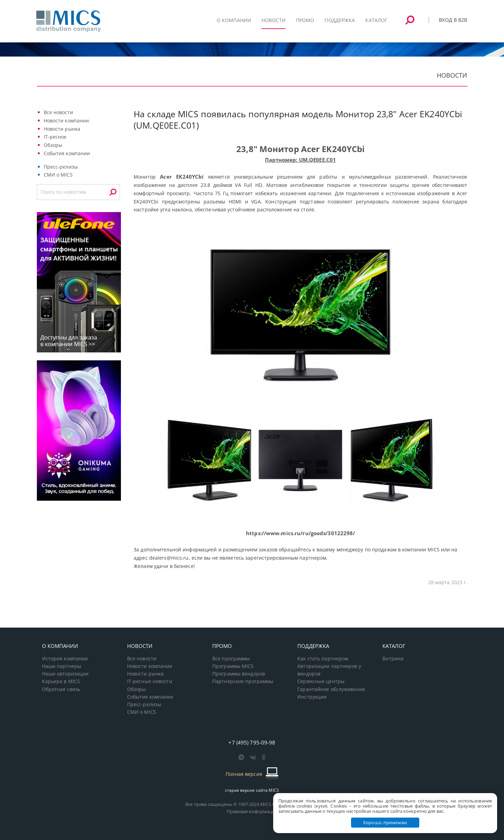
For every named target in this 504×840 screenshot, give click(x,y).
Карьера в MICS (61, 681)
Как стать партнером (323, 659)
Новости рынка (62, 129)
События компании (67, 153)
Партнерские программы (243, 681)
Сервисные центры (321, 681)
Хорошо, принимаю (385, 822)
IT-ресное (55, 137)
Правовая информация (252, 811)
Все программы (231, 659)
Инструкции (312, 697)
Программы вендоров (239, 674)
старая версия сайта (252, 790)
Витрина (393, 659)
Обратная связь (61, 689)
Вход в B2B (453, 20)
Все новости (58, 112)
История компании (65, 659)
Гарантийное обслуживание (331, 689)
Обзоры (53, 145)
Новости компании (66, 121)
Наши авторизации (65, 674)
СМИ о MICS (58, 175)
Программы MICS (233, 666)
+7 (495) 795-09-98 (252, 742)
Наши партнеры (62, 666)
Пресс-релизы (61, 167)
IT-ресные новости (150, 681)
